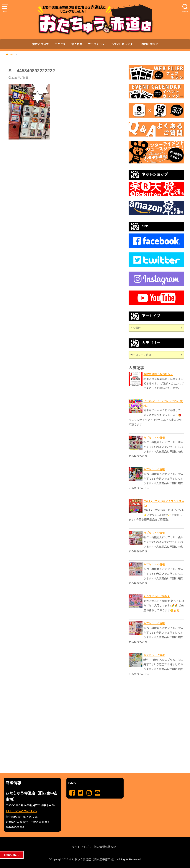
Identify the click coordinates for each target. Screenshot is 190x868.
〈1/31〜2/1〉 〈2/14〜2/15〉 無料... (163, 404)
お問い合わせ (150, 44)
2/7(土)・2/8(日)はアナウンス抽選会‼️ (164, 503)
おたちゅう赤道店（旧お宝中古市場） (92, 859)
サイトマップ (80, 847)
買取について (40, 44)
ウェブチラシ (96, 44)
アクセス (60, 44)
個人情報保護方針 (105, 847)
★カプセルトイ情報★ (157, 596)
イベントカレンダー (123, 44)
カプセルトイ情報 (154, 438)
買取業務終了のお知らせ (158, 374)
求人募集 (77, 44)
